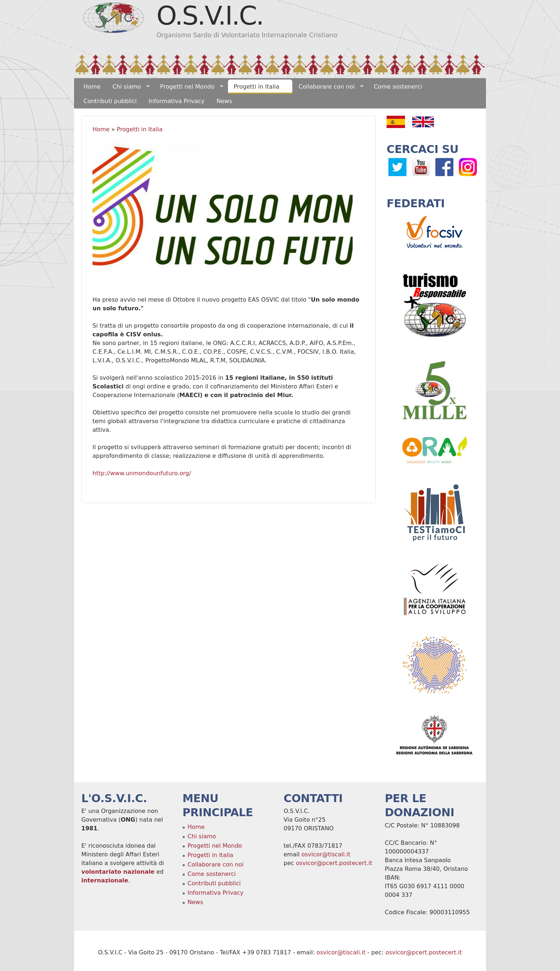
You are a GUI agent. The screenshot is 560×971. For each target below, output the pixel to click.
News (224, 101)
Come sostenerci (398, 87)
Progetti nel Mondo (189, 87)
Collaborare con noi (328, 87)
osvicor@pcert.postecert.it (334, 863)
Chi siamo (128, 87)
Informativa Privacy (176, 101)
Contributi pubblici (110, 101)
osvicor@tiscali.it (326, 854)
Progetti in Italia (258, 87)
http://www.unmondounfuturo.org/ (143, 473)
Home (92, 87)
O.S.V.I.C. (210, 16)
